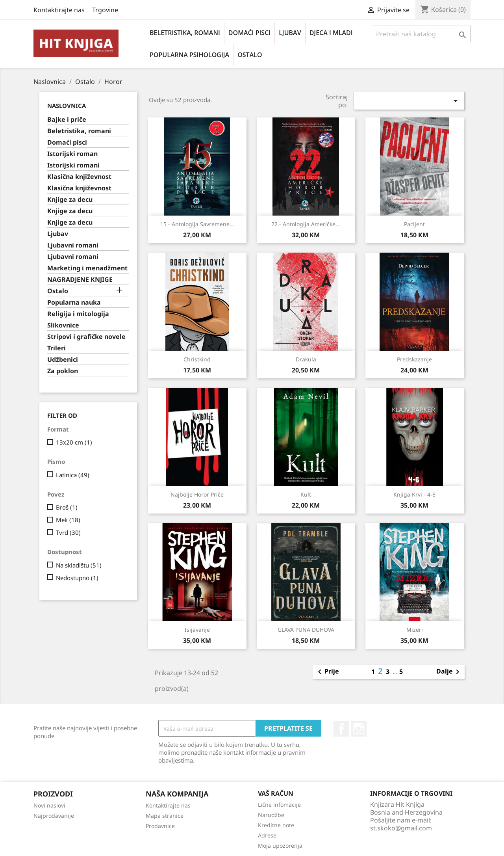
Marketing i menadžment (87, 268)
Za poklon (63, 371)
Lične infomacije (279, 805)
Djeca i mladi (331, 33)
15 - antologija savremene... (197, 224)
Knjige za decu (70, 200)
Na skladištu (79, 565)
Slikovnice (63, 325)
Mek (68, 520)
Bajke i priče (67, 120)
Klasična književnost (79, 177)
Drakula (306, 359)
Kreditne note (276, 825)
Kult (306, 494)
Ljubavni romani (73, 245)
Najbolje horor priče (197, 494)
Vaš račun (276, 793)
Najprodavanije (54, 816)
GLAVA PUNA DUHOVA (306, 630)
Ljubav (290, 33)
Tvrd (68, 532)
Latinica (73, 475)
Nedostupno (77, 578)
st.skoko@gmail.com (401, 828)
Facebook (341, 729)
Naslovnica (67, 106)
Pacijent (414, 224)
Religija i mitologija (78, 314)
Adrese (267, 835)
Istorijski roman (72, 154)
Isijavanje (197, 630)
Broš (67, 507)
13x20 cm (74, 442)
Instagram (359, 729)
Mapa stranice (165, 816)
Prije (327, 672)
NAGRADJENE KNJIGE (80, 280)
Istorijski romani (73, 165)
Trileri (57, 348)
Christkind (197, 359)
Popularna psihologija (189, 55)
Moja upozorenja (280, 846)
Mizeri (415, 630)
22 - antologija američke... (306, 224)
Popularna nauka (74, 302)
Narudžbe (271, 815)
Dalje (449, 672)
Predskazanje (414, 359)
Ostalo (250, 55)
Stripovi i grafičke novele (86, 337)
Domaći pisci (249, 33)
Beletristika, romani (185, 33)
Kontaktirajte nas (59, 10)
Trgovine (105, 10)
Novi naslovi (49, 805)
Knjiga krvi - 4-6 (414, 494)
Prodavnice (160, 826)
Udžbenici (63, 360)
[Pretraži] (421, 34)
